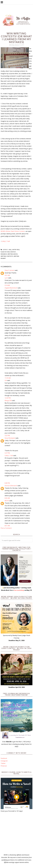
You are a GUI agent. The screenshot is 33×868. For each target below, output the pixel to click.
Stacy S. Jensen (10, 270)
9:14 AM (7, 285)
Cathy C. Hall (6, 241)
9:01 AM (7, 275)
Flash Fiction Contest (8, 252)
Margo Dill (8, 400)
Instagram (4, 761)
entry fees (16, 250)
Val (6, 380)
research (4, 254)
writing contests (7, 256)
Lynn (6, 278)
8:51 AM (7, 526)
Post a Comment (6, 528)
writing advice (13, 254)
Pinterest (4, 766)
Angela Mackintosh (11, 288)
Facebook (4, 758)
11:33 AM (8, 378)
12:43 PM (8, 398)
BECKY (7, 501)
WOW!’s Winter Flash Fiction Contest (13, 231)
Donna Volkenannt (11, 486)
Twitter (3, 763)
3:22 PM (7, 436)
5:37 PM (7, 453)
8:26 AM (7, 498)
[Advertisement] (16, 833)
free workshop (19, 590)
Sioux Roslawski (10, 438)
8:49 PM (7, 483)
